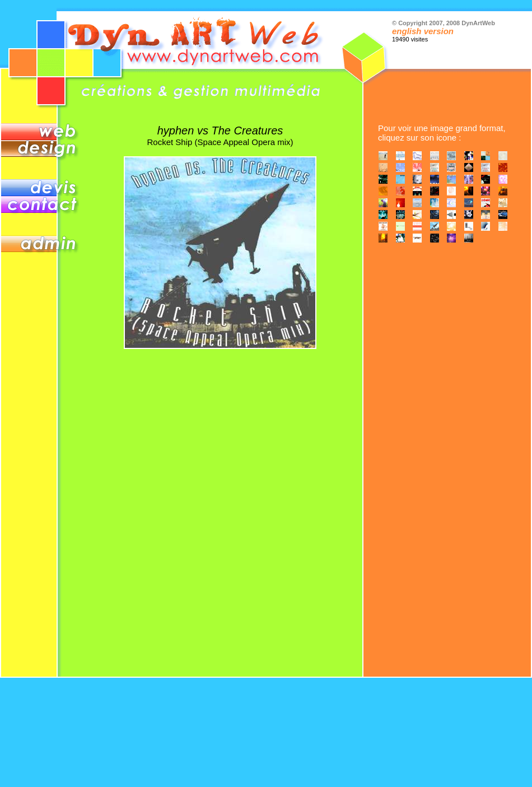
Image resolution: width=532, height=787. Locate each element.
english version (423, 31)
